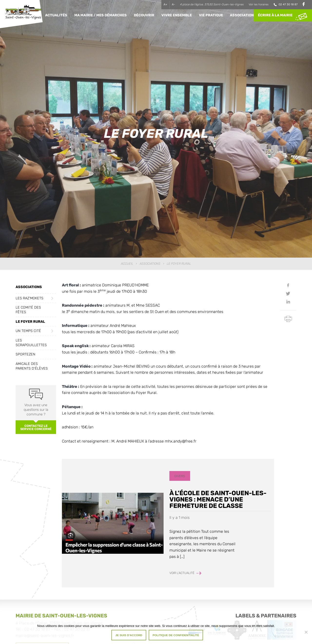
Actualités (56, 15)
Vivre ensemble (177, 15)
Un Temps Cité (28, 331)
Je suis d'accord (129, 635)
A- (174, 4)
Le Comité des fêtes (28, 310)
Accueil (127, 264)
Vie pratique (211, 15)
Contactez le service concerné (36, 427)
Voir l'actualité (185, 573)
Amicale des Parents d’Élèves (32, 366)
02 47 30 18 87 (288, 4)
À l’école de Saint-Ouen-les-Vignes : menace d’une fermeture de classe (218, 499)
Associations (243, 15)
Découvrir (144, 15)
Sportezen (25, 354)
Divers (180, 476)
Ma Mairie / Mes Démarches (101, 15)
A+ (165, 4)
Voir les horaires (259, 4)
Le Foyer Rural (30, 322)
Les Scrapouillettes (31, 343)
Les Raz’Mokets (29, 298)
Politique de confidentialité (176, 635)
